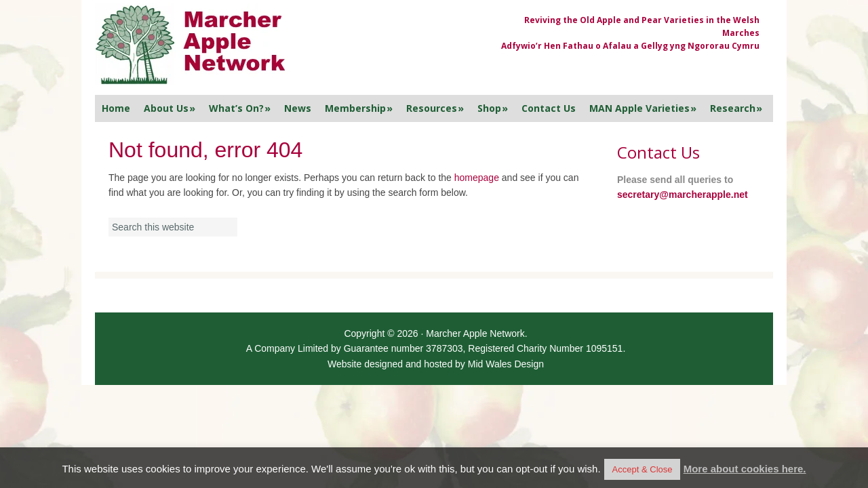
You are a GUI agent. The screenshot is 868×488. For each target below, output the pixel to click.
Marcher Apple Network (281, 46)
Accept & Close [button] (643, 469)
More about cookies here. (745, 469)
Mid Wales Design (506, 364)
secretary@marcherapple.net (683, 195)
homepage (477, 178)
